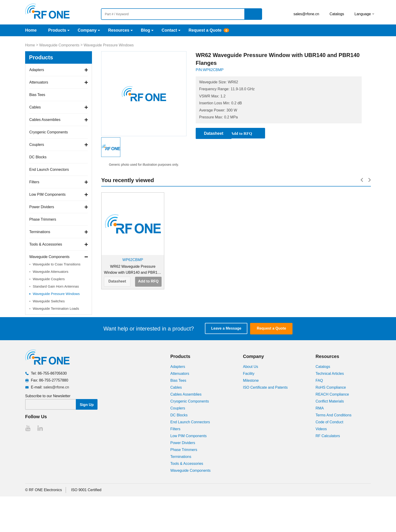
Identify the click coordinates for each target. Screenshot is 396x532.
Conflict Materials (330, 401)
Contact (169, 30)
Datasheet (117, 281)
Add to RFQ (148, 281)
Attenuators (39, 82)
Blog (145, 30)
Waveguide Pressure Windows (109, 45)
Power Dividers (42, 207)
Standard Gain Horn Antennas (56, 286)
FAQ (319, 380)
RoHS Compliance (331, 387)
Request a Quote (205, 30)
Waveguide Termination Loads (56, 308)
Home (31, 30)
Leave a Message (227, 329)
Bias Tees (37, 95)
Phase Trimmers (43, 219)
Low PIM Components (47, 194)
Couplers (37, 145)
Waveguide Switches (49, 301)
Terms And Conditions (334, 415)
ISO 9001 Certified (86, 490)
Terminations (40, 232)
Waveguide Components (59, 45)
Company (87, 30)
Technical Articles (330, 374)
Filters (34, 182)
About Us (251, 367)
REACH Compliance (332, 394)
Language (363, 14)
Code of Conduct (329, 422)
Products (57, 30)
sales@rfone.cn (306, 14)
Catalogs (337, 14)
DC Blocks (38, 157)
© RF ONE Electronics (43, 490)
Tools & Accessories (46, 244)
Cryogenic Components (49, 132)
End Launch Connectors (49, 170)
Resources (119, 30)
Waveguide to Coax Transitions (57, 264)
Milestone (251, 380)
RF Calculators (328, 436)
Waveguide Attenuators (51, 272)
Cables (35, 107)
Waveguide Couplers (49, 279)
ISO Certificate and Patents (265, 387)
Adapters (37, 70)
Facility (249, 374)
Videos (321, 429)
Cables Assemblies (45, 120)
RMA (320, 408)
